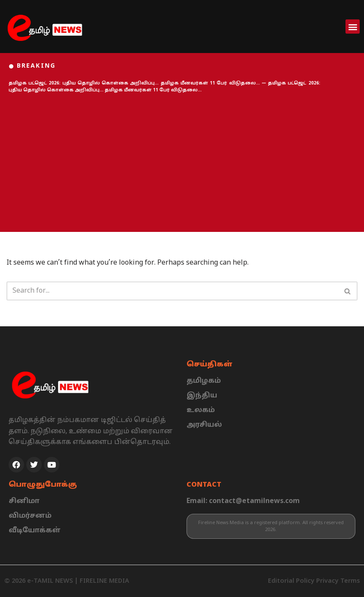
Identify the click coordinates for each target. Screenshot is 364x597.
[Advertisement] (182, 163)
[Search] (172, 291)
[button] (353, 27)
